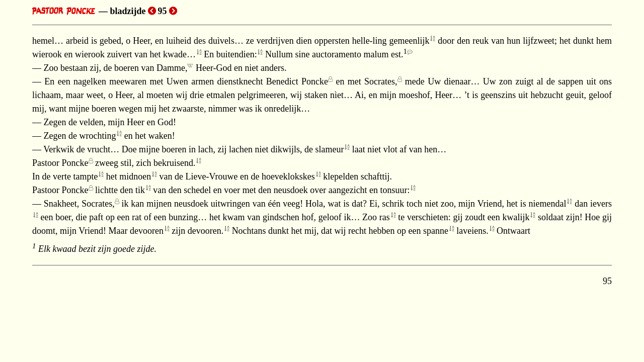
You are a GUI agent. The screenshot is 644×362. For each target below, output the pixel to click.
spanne (436, 231)
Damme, (172, 68)
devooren (147, 231)
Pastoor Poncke (60, 163)
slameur (330, 149)
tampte (85, 176)
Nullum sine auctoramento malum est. (336, 54)
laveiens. (472, 231)
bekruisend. (174, 163)
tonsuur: (395, 190)
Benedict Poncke (297, 81)
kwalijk (516, 217)
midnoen (135, 176)
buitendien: (237, 54)
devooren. (206, 231)
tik (140, 190)
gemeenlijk (410, 41)
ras (385, 217)
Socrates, (381, 81)
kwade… (179, 54)
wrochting (97, 136)
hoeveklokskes (288, 176)
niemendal (548, 204)
